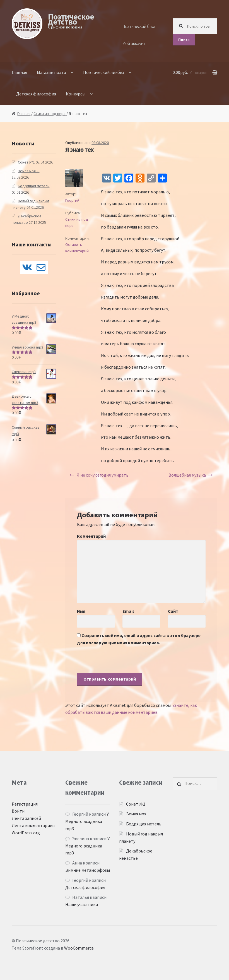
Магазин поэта (51, 72)
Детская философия (36, 94)
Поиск (184, 40)
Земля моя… (29, 171)
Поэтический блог (139, 26)
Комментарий (91, 536)
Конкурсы (76, 94)
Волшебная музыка (187, 475)
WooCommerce (79, 948)
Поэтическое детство (71, 19)
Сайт (173, 611)
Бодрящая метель (34, 186)
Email (128, 611)
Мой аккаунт (134, 43)
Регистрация (25, 804)
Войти (18, 811)
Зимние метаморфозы (88, 870)
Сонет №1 (26, 162)
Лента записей (26, 818)
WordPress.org (26, 833)
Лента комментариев (33, 825)
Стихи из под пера (50, 114)
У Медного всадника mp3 (87, 821)
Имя (81, 611)
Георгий (72, 200)
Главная (19, 72)
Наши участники (82, 904)
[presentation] (119, 662)
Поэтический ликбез (104, 72)
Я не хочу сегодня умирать (103, 475)
